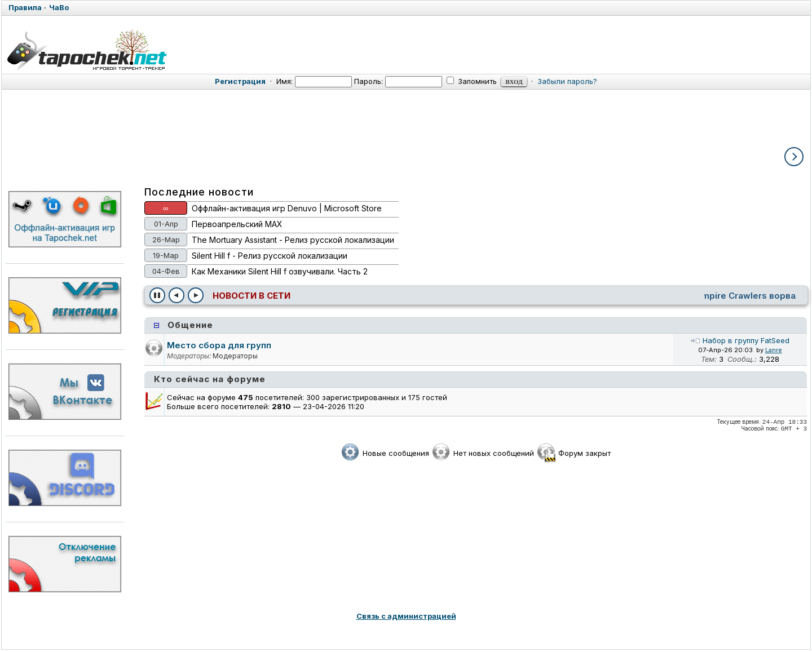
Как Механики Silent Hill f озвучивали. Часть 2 (280, 271)
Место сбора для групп (219, 345)
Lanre (774, 350)
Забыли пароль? (567, 81)
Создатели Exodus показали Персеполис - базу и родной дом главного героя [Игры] (483, 296)
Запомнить (472, 81)
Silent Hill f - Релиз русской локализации (270, 256)
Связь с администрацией (406, 616)
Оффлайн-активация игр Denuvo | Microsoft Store (287, 208)
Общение (190, 325)
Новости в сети (251, 296)
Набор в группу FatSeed (740, 340)
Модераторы (235, 356)
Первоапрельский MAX (237, 224)
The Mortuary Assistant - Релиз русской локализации (293, 240)
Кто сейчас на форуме (210, 379)
